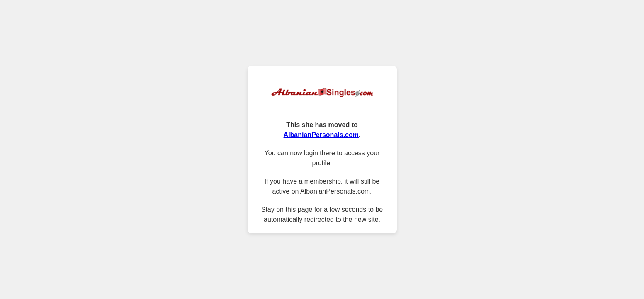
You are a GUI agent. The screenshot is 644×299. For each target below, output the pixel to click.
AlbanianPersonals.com (321, 135)
